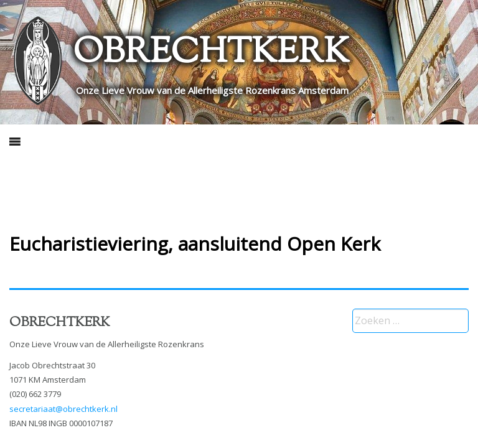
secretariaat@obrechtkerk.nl (63, 409)
